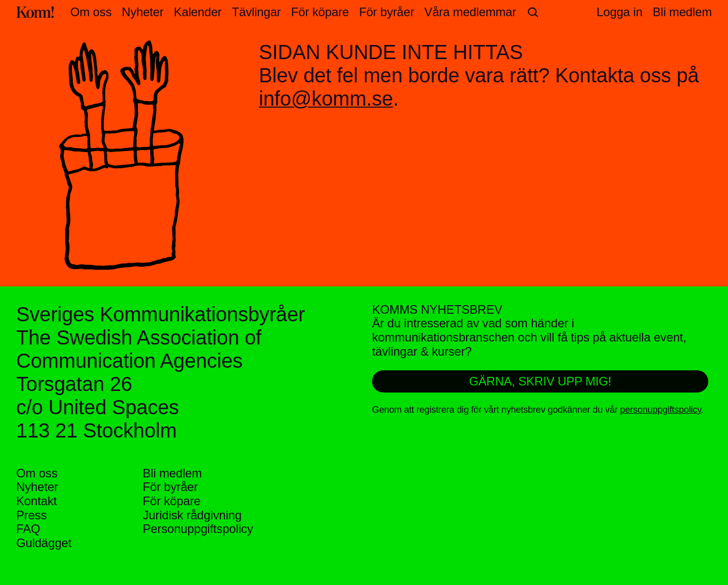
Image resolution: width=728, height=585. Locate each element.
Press (32, 515)
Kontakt (36, 501)
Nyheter (143, 12)
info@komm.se (326, 99)
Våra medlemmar (470, 12)
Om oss (91, 12)
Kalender (198, 12)
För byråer (386, 12)
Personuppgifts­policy (198, 529)
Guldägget (44, 543)
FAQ (28, 529)
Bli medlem (172, 473)
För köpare (320, 12)
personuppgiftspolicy (661, 410)
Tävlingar (256, 12)
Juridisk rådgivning (192, 515)
